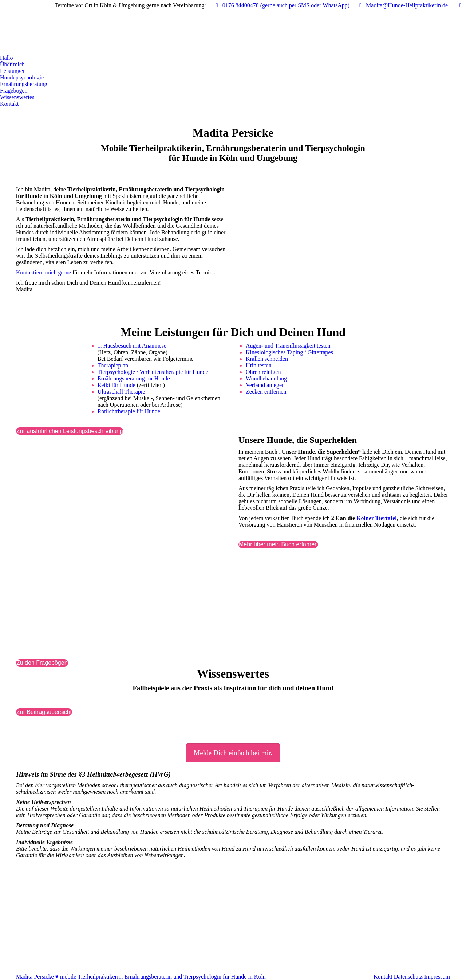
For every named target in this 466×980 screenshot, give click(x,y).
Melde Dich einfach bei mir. (233, 753)
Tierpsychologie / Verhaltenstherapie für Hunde (153, 372)
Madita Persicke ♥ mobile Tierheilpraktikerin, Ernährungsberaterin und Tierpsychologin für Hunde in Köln (141, 977)
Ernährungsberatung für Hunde (134, 378)
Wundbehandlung (266, 378)
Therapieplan (113, 365)
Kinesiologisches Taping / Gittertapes (289, 352)
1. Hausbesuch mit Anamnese (132, 346)
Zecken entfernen (266, 392)
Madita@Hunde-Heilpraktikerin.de (402, 5)
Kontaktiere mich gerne (44, 272)
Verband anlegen (265, 385)
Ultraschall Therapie (121, 392)
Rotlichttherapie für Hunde (129, 411)
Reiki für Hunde (116, 385)
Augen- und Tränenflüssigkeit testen (288, 346)
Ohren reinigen (263, 372)
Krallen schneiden (267, 359)
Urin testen (259, 365)
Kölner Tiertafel (377, 518)
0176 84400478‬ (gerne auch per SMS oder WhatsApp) (281, 5)
